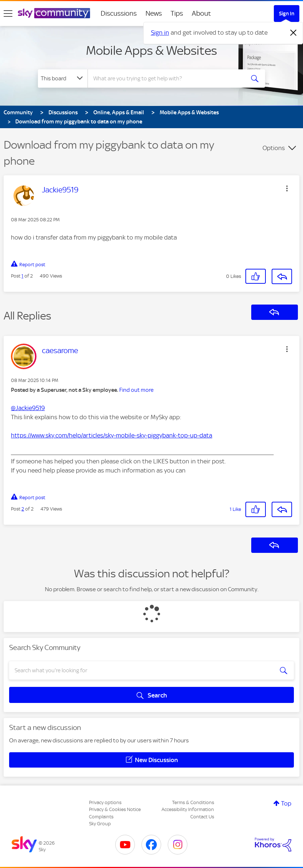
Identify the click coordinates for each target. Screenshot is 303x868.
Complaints (101, 817)
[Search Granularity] (63, 79)
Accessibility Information (188, 809)
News (154, 13)
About (201, 13)
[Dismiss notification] (294, 33)
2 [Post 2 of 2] (23, 509)
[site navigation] (8, 14)
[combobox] (168, 79)
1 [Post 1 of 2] (22, 276)
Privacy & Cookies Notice (115, 809)
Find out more (136, 390)
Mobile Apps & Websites (151, 50)
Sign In (287, 14)
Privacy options (105, 802)
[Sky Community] (54, 13)
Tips (177, 13)
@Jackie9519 (28, 408)
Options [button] (274, 148)
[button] (287, 188)
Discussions (119, 13)
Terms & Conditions (193, 802)
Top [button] (286, 803)
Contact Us (202, 817)
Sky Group (100, 824)
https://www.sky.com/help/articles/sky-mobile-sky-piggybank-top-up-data (112, 435)
